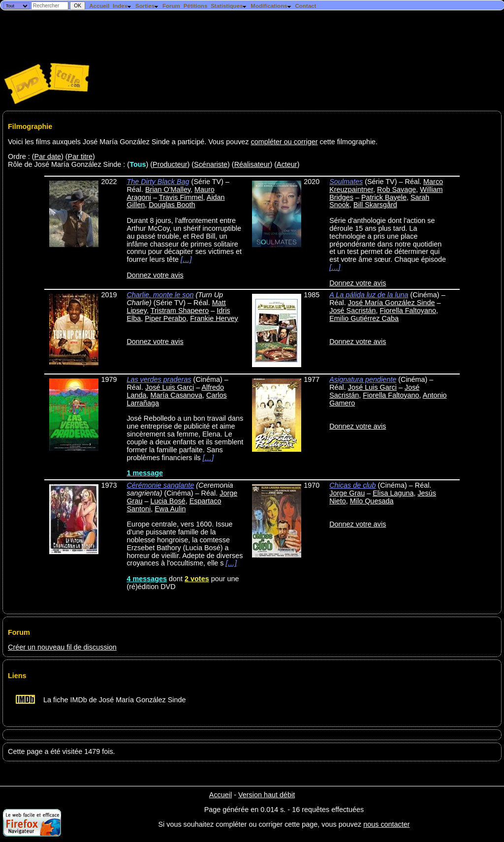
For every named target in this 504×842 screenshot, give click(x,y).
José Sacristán (352, 311)
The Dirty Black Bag (158, 182)
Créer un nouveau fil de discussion (62, 647)
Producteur (170, 164)
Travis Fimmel (181, 197)
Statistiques (229, 6)
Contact (305, 6)
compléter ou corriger (284, 142)
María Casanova (176, 395)
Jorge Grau (347, 493)
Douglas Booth (172, 205)
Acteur (287, 164)
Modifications (271, 6)
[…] (186, 259)
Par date (48, 156)
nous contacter (386, 824)
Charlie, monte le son (160, 295)
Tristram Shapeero (180, 311)
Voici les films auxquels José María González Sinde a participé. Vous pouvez (129, 142)
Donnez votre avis (155, 275)
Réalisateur (252, 164)
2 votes (197, 579)
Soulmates (346, 182)
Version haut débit (267, 795)
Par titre (80, 156)
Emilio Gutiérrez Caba (364, 318)
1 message (145, 473)
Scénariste (211, 164)
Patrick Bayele (384, 197)
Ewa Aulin (170, 509)
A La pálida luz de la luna (369, 295)
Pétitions (196, 6)
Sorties (147, 6)
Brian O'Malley (168, 189)
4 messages (147, 579)
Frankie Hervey (214, 318)
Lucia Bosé (168, 501)
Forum (171, 6)
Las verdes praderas (159, 379)
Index (122, 6)
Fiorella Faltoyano (408, 311)
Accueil (99, 6)
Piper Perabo (165, 318)
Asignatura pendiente (363, 379)
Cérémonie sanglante (160, 485)
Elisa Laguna (393, 493)
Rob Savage (396, 189)
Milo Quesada (372, 501)
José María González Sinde (392, 303)
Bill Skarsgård (375, 205)
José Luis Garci (170, 387)
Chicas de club (352, 485)
